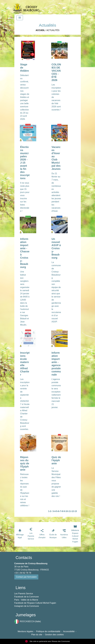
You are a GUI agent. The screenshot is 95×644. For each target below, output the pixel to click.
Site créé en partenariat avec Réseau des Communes (47, 641)
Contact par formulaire (26, 577)
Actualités (53, 30)
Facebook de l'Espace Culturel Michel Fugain (35, 603)
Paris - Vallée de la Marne (26, 600)
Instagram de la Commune (27, 606)
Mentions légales (26, 631)
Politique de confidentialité (48, 631)
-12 (72, 511)
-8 (62, 511)
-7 (60, 511)
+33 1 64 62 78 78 (23, 573)
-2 (50, 511)
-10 (66, 511)
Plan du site (37, 635)
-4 (55, 511)
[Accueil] (26, 7)
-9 (64, 511)
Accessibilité (69, 631)
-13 (75, 511)
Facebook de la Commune (27, 597)
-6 (58, 511)
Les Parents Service (24, 594)
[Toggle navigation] (20, 18)
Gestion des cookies (54, 635)
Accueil (40, 30)
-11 (69, 511)
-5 (56, 511)
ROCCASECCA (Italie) (28, 622)
